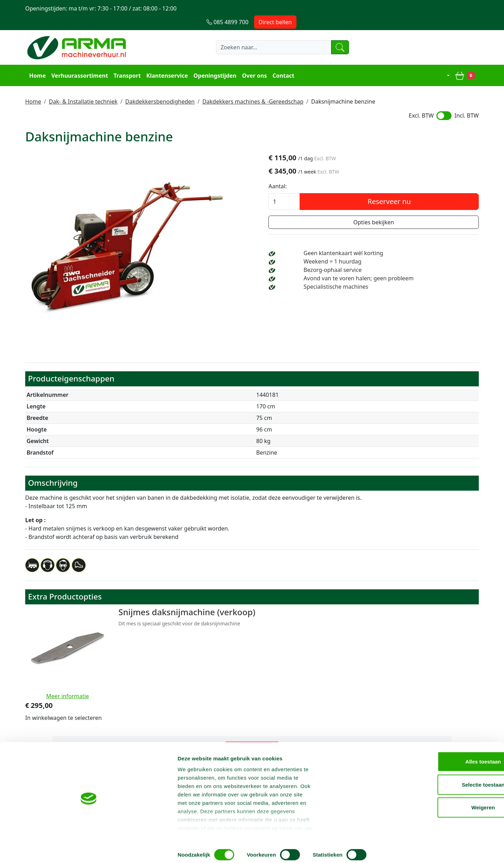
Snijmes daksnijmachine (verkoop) (171, 599)
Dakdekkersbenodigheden (160, 87)
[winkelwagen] (466, 62)
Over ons (253, 62)
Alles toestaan (446, 771)
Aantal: (342, 174)
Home (36, 62)
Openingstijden (214, 62)
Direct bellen (458, 8)
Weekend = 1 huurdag (386, 249)
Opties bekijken (406, 210)
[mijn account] (444, 62)
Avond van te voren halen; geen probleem (412, 266)
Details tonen (378, 849)
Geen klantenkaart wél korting (397, 240)
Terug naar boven (252, 697)
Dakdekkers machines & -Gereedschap (253, 87)
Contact (282, 62)
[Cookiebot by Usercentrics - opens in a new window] (45, 849)
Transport (126, 62)
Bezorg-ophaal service (386, 257)
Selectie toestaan (446, 794)
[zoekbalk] (261, 34)
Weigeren (445, 817)
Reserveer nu (422, 189)
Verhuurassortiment (78, 62)
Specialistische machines (390, 274)
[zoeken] (330, 34)
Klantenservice (166, 62)
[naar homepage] (78, 34)
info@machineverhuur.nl (431, 720)
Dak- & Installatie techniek (83, 87)
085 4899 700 (334, 720)
